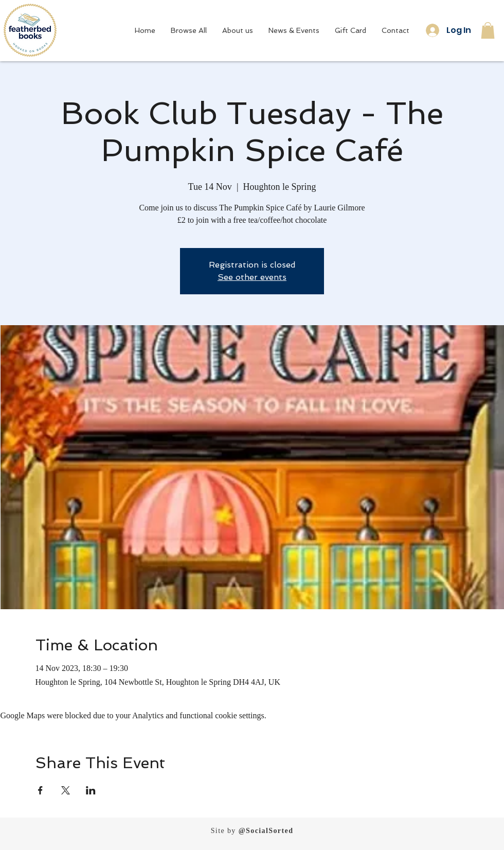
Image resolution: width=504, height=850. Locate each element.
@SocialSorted (266, 831)
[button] (488, 30)
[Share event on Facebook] (40, 790)
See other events (252, 277)
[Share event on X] (66, 790)
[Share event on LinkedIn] (91, 790)
